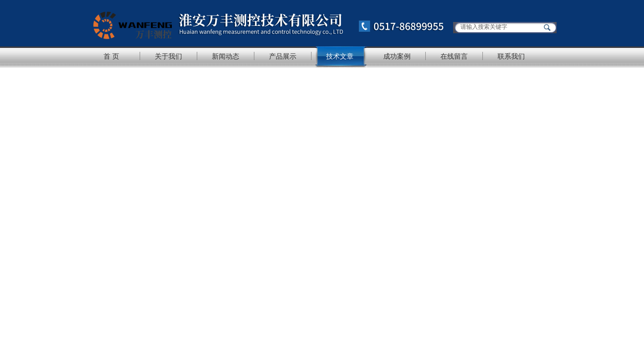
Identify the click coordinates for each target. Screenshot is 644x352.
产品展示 (283, 56)
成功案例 (397, 56)
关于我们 (168, 56)
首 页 (111, 56)
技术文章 (340, 56)
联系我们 (511, 56)
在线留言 (454, 56)
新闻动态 (226, 56)
